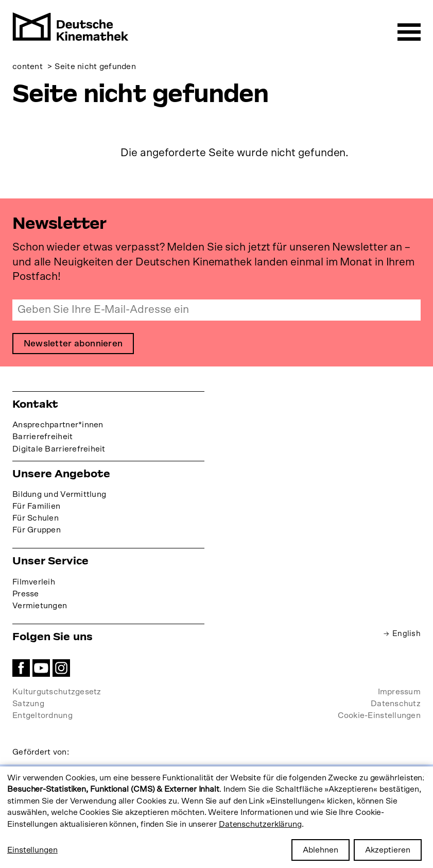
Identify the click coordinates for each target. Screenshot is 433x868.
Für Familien (36, 507)
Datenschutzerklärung (260, 824)
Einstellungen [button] (32, 850)
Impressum (399, 692)
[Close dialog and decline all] (425, 773)
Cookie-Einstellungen (379, 716)
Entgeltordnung (42, 716)
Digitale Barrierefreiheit (59, 449)
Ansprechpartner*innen (58, 425)
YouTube (41, 669)
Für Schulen (36, 519)
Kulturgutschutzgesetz (57, 692)
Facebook (21, 669)
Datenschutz (396, 704)
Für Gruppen (37, 530)
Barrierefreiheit (42, 438)
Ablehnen (321, 850)
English (406, 634)
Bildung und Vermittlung (59, 495)
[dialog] (216, 817)
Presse (26, 594)
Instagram (61, 669)
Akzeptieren (388, 850)
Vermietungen (40, 606)
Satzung (28, 704)
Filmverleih (34, 582)
